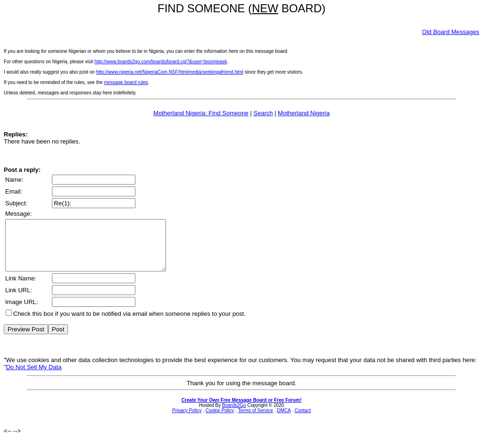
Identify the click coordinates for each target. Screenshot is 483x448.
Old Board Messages (451, 32)
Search (263, 113)
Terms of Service (255, 420)
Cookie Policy (220, 420)
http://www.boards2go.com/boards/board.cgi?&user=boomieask (161, 62)
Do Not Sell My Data (34, 377)
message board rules (126, 82)
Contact (302, 420)
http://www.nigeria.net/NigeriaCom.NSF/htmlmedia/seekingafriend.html (170, 72)
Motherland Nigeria (304, 113)
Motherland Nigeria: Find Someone (201, 113)
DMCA (284, 420)
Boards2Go (234, 415)
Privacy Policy (187, 420)
